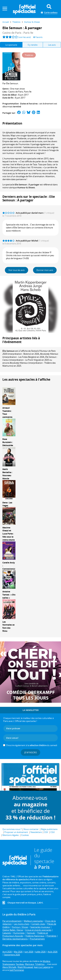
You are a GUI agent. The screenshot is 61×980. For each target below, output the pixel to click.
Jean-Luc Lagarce (42, 967)
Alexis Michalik (9, 967)
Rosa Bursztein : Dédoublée (8, 442)
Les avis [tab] (52, 45)
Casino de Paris (16, 92)
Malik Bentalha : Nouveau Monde (7, 474)
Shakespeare (9, 964)
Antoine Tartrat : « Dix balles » (9, 595)
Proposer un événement (16, 832)
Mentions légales (11, 835)
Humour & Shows (26, 187)
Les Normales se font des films (8, 626)
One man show (17, 89)
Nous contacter (31, 829)
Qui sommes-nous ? (12, 829)
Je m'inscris (31, 752)
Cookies (25, 835)
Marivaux (30, 964)
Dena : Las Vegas (7, 504)
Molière (46, 961)
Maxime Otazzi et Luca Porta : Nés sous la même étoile (9, 534)
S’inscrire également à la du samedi (32, 745)
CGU (53, 832)
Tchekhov (40, 964)
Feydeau (20, 964)
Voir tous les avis (17, 270)
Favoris (38, 37)
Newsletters (36, 832)
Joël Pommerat (17, 970)
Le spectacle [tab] (11, 45)
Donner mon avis (45, 270)
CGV (46, 832)
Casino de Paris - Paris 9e (18, 33)
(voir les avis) (25, 37)
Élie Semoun (9, 351)
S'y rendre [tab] (33, 45)
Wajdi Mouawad (25, 967)
